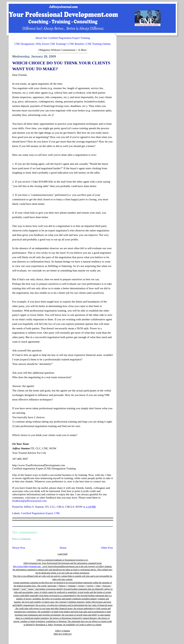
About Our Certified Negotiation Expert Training (63, 38)
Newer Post (19, 548)
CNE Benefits (76, 44)
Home (63, 548)
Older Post (107, 548)
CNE (57, 513)
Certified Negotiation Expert (37, 513)
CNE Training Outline (98, 44)
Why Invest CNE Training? (51, 44)
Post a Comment (21, 539)
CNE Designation (24, 44)
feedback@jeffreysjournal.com (29, 501)
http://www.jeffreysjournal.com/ (27, 566)
